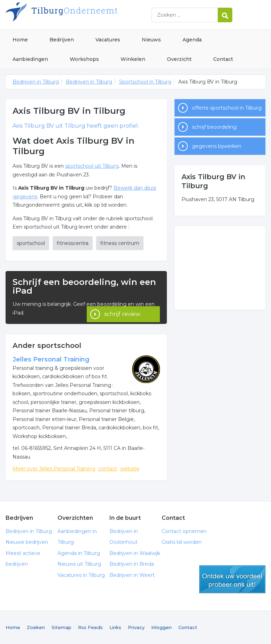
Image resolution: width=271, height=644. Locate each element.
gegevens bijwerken (217, 146)
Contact (223, 59)
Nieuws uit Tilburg (79, 564)
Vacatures (108, 40)
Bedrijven (62, 40)
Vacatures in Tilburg (81, 575)
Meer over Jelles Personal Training (54, 469)
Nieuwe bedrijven (27, 542)
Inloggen (161, 627)
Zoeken (36, 627)
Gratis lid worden (182, 542)
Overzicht (179, 59)
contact (108, 469)
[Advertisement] (220, 268)
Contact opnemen (184, 531)
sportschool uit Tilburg (92, 166)
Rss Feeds (90, 627)
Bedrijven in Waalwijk (135, 553)
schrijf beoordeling (214, 127)
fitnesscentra (73, 243)
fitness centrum (120, 243)
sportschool (31, 243)
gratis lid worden (232, 579)
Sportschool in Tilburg (145, 82)
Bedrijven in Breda (132, 564)
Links (115, 627)
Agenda (192, 40)
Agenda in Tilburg (79, 553)
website (130, 469)
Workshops (84, 59)
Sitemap (61, 627)
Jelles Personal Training (51, 359)
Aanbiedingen (30, 59)
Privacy (136, 627)
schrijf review (122, 306)
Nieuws (151, 40)
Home (20, 40)
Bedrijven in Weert (132, 575)
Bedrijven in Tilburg (93, 15)
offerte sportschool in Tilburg (227, 108)
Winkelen (133, 59)
